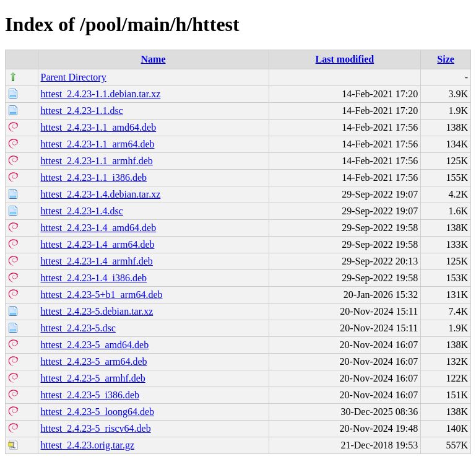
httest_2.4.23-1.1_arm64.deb (98, 144)
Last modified (345, 59)
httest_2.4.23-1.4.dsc (82, 211)
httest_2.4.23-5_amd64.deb (95, 345)
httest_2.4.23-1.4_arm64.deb (98, 244)
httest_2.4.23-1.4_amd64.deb (99, 228)
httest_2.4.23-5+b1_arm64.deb (102, 295)
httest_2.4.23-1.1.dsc (82, 111)
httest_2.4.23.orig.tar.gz (88, 445)
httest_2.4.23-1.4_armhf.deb (97, 261)
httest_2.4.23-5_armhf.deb (93, 378)
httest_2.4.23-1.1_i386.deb (94, 177)
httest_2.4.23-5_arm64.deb (94, 361)
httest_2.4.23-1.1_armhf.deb (97, 161)
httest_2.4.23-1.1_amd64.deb (99, 127)
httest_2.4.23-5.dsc (78, 328)
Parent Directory (74, 77)
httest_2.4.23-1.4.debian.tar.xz (101, 194)
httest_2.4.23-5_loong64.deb (98, 412)
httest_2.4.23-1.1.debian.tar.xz (101, 94)
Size (446, 59)
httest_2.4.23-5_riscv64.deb (96, 428)
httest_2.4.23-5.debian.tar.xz (97, 311)
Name (154, 59)
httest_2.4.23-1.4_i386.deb (94, 278)
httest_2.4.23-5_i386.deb (90, 395)
